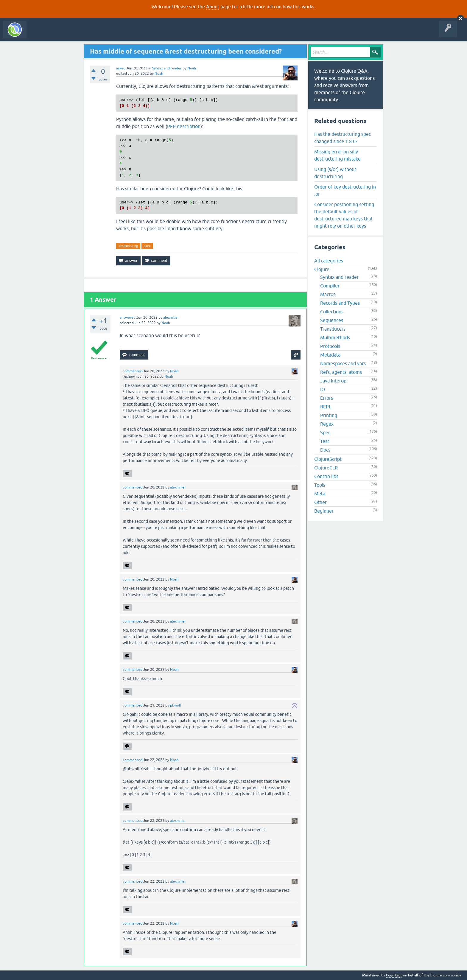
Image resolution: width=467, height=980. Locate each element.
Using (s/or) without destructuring (335, 173)
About (213, 7)
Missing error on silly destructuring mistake (337, 155)
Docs (325, 450)
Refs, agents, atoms (341, 372)
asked (121, 68)
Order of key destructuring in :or (345, 190)
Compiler (330, 286)
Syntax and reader (167, 68)
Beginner (324, 511)
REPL (326, 407)
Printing (329, 415)
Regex (327, 424)
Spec (325, 433)
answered (128, 318)
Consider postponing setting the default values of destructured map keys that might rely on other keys (344, 215)
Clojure (322, 269)
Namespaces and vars (343, 363)
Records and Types (340, 303)
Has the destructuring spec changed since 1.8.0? (343, 138)
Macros (328, 294)
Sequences (332, 320)
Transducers (333, 329)
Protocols (330, 346)
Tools (320, 485)
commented (133, 371)
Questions (64, 34)
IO (323, 389)
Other (320, 502)
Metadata (330, 355)
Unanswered (89, 34)
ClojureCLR (326, 468)
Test (325, 441)
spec (147, 246)
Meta (320, 494)
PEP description (184, 126)
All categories (329, 261)
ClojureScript (328, 459)
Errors (327, 398)
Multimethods (335, 337)
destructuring (128, 246)
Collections (332, 312)
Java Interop (333, 381)
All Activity (40, 34)
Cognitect (394, 975)
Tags (111, 34)
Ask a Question (136, 34)
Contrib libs (326, 476)
